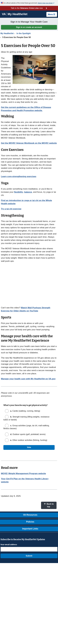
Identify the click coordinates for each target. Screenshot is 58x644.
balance (28, 192)
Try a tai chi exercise (11, 209)
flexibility (19, 192)
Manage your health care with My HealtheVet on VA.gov (28, 379)
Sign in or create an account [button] (29, 27)
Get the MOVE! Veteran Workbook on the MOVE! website (29, 143)
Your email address (9, 544)
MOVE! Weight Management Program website (23, 473)
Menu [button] (51, 14)
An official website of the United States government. (21, 3)
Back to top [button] (49, 505)
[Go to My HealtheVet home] (17, 14)
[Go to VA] (4, 14)
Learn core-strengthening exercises (19, 176)
